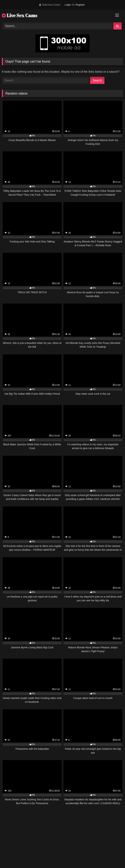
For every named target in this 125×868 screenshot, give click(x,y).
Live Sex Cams (20, 15)
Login (68, 5)
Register (80, 5)
